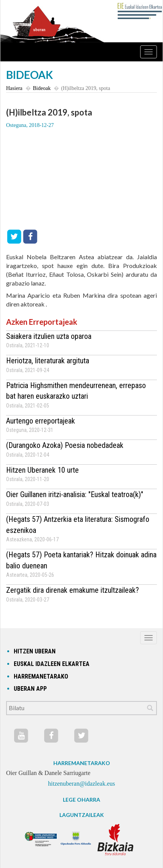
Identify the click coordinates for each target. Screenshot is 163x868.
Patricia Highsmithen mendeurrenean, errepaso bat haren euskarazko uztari (76, 391)
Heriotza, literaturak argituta (48, 361)
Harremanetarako (41, 676)
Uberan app (30, 689)
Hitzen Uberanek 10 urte (42, 470)
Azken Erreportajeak (42, 322)
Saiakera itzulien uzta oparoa (49, 336)
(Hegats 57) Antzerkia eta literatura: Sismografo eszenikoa (78, 525)
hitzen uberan (35, 651)
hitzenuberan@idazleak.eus (81, 784)
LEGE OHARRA (81, 800)
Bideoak (42, 88)
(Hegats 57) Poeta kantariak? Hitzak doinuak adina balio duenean (81, 560)
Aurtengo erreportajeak (41, 421)
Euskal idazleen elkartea (52, 664)
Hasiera (14, 88)
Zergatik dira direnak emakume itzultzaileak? (73, 590)
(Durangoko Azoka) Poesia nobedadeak (65, 445)
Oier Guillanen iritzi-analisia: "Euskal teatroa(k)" (75, 494)
